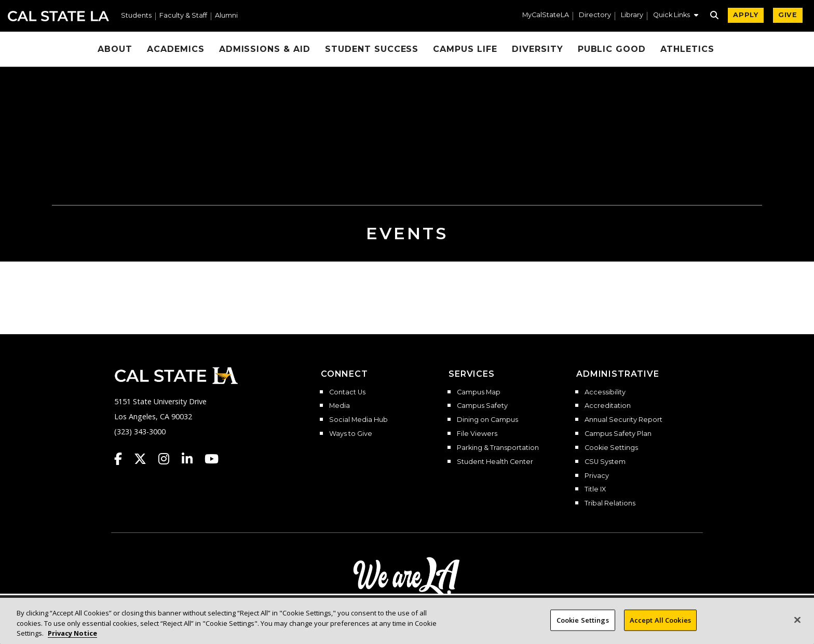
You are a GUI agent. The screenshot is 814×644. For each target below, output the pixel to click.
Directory (595, 15)
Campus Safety (482, 406)
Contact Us (347, 392)
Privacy (597, 476)
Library (632, 15)
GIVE (788, 15)
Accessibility (605, 392)
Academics (176, 49)
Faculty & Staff (183, 16)
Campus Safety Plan (618, 434)
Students (136, 16)
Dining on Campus (487, 420)
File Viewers (477, 434)
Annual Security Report (623, 420)
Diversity (538, 49)
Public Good (612, 49)
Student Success (372, 49)
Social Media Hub (358, 420)
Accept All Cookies (660, 621)
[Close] (797, 621)
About (115, 49)
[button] (676, 16)
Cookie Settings (611, 448)
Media (340, 406)
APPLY (746, 15)
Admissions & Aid (265, 49)
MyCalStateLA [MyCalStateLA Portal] (546, 15)
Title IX (595, 489)
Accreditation (608, 406)
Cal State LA (58, 16)
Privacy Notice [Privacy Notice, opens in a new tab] (72, 635)
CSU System (605, 462)
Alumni (226, 16)
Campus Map (479, 392)
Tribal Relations (610, 503)
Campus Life (465, 49)
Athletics (687, 49)
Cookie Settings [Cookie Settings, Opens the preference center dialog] (583, 621)
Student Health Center (495, 462)
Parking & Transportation (498, 448)
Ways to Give (351, 434)
